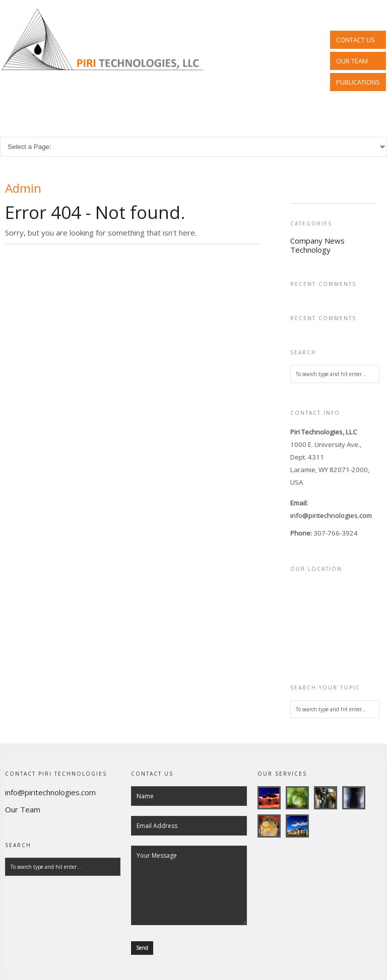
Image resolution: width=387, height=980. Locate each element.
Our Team (23, 809)
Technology (310, 250)
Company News (317, 241)
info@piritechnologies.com (331, 515)
